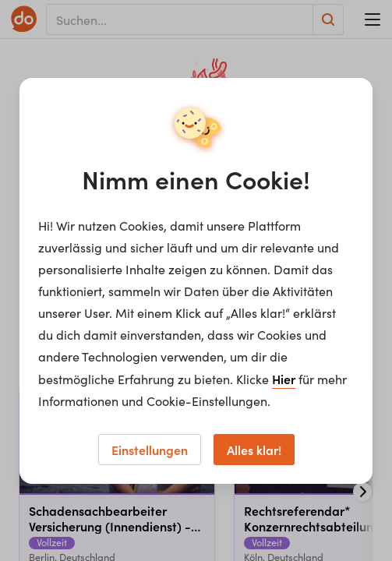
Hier (284, 379)
